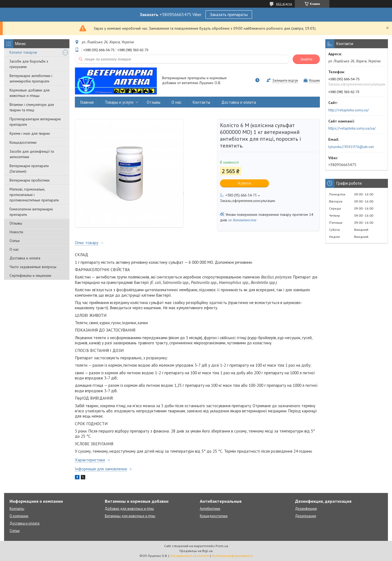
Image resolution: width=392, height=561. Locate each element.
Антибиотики (210, 509)
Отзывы (16, 223)
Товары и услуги (119, 102)
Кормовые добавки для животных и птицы (30, 93)
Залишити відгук (285, 80)
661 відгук (284, 4)
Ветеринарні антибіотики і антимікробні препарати (31, 78)
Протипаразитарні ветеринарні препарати (35, 122)
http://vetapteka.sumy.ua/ (349, 110)
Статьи (15, 241)
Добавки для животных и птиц (129, 509)
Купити (245, 183)
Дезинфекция (306, 509)
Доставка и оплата (25, 258)
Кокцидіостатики (23, 142)
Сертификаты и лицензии (30, 275)
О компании (19, 516)
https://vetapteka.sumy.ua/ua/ (352, 128)
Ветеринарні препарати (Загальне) (29, 168)
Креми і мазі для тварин (30, 133)
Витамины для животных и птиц (130, 516)
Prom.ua (222, 546)
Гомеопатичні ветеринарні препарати (31, 212)
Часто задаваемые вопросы (33, 267)
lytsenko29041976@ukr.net (351, 147)
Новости (16, 232)
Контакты (201, 102)
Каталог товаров (23, 52)
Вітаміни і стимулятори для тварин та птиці (32, 107)
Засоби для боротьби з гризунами (29, 64)
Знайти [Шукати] (306, 59)
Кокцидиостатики (214, 516)
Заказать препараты (229, 14)
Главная (87, 102)
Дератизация (306, 516)
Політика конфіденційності (232, 556)
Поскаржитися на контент (189, 556)
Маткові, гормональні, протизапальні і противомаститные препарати (34, 195)
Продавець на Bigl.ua (196, 551)
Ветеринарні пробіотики (30, 180)
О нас (14, 249)
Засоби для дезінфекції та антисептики (32, 154)
